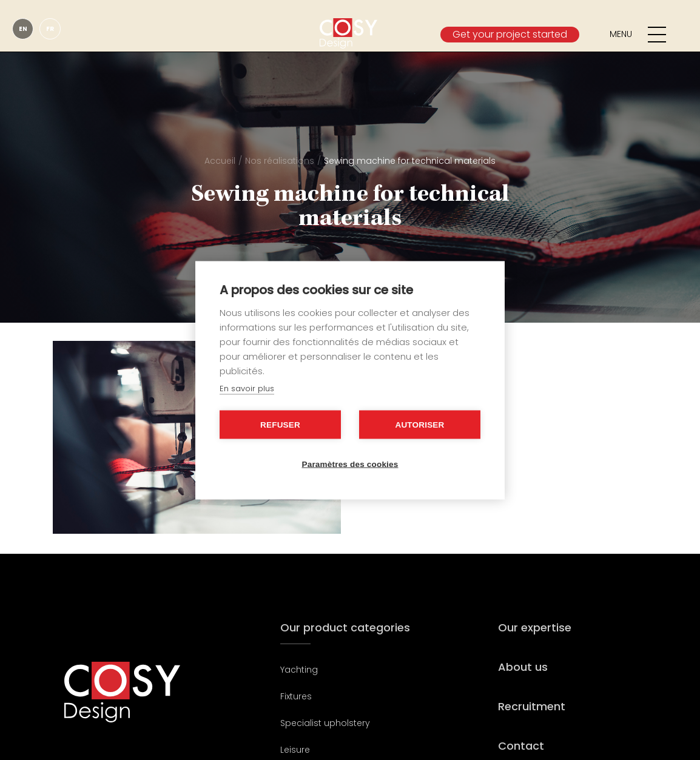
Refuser (280, 424)
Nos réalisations (280, 161)
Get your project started (510, 34)
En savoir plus (247, 388)
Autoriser (419, 424)
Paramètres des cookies (350, 464)
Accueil (220, 161)
